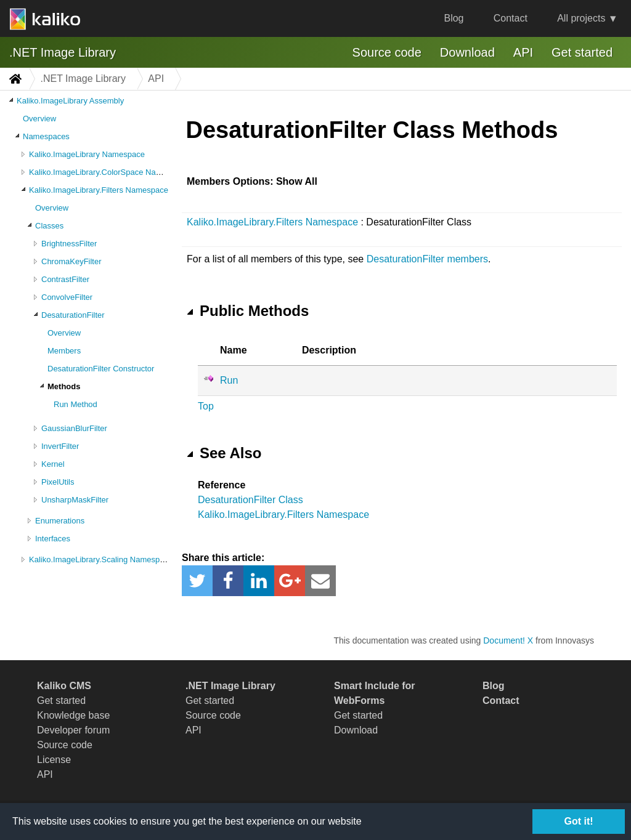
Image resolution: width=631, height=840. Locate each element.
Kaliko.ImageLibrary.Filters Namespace (99, 190)
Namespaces (46, 136)
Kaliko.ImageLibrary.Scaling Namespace (101, 559)
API (523, 52)
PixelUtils (58, 482)
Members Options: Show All (252, 181)
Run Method (75, 404)
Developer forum (73, 730)
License (54, 760)
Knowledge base (73, 715)
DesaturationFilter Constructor (101, 369)
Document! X (508, 640)
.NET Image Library (63, 52)
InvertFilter (60, 446)
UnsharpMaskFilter (75, 500)
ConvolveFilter (67, 297)
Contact (511, 18)
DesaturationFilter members (427, 259)
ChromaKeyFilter (71, 261)
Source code (387, 52)
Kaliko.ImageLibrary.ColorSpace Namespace (108, 172)
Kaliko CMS (64, 686)
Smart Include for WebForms (375, 693)
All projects (581, 18)
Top (206, 406)
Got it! (578, 821)
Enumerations (60, 521)
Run (229, 380)
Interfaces (53, 539)
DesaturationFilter (73, 315)
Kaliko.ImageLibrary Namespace (87, 154)
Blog (454, 18)
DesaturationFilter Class (250, 500)
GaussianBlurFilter (74, 428)
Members (64, 351)
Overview (39, 119)
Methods (64, 386)
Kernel (53, 464)
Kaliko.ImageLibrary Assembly (70, 101)
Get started (582, 52)
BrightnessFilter (69, 244)
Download (467, 52)
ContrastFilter (65, 279)
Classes (49, 226)
